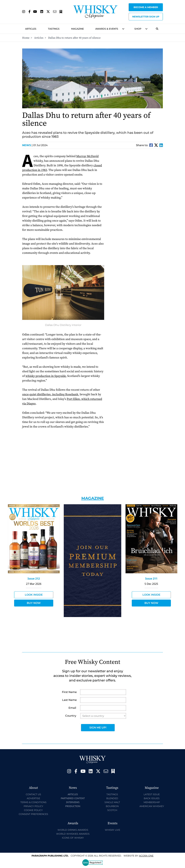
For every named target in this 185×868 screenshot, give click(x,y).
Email (72, 708)
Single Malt (112, 802)
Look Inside (34, 595)
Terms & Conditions (33, 802)
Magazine (77, 29)
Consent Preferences (33, 814)
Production (73, 806)
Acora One (146, 856)
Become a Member (146, 7)
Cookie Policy (33, 810)
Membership (152, 802)
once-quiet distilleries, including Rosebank (50, 394)
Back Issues (152, 798)
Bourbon (112, 806)
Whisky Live (112, 830)
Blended (112, 798)
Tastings (54, 29)
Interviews (73, 802)
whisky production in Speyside (46, 376)
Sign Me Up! (98, 728)
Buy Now (34, 603)
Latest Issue (152, 794)
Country (71, 716)
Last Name (69, 700)
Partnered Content (73, 798)
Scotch (112, 810)
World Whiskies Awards (73, 834)
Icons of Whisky (73, 838)
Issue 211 (151, 579)
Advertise (33, 798)
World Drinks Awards (73, 830)
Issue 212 (34, 579)
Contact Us (33, 794)
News (27, 145)
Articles (31, 29)
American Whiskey (152, 806)
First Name (69, 692)
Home (26, 38)
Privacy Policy (33, 806)
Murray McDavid (87, 156)
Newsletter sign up (146, 17)
